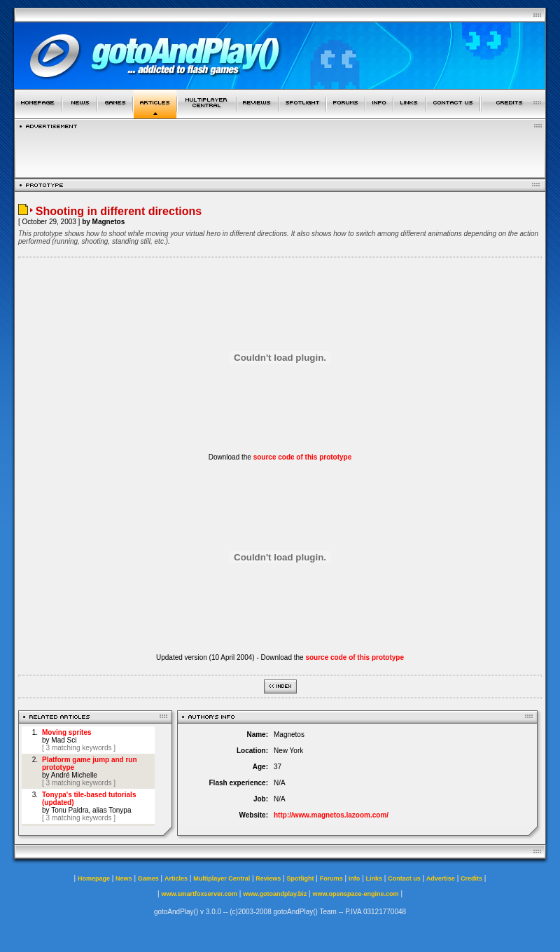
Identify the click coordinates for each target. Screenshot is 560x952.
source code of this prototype (303, 457)
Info (355, 878)
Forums (331, 878)
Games (148, 878)
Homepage (94, 878)
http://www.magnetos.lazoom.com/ (331, 815)
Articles (176, 878)
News (124, 878)
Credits (471, 878)
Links (374, 878)
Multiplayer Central (222, 878)
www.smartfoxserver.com (199, 894)
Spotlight (301, 878)
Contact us (404, 878)
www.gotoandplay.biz (275, 894)
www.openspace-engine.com (355, 894)
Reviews (268, 878)
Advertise (441, 878)
